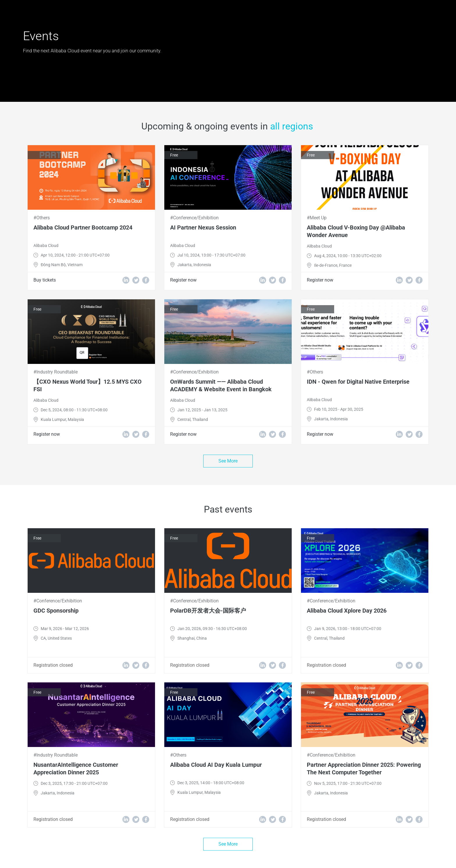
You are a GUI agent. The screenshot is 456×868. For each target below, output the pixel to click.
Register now (183, 280)
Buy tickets (45, 280)
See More (228, 461)
